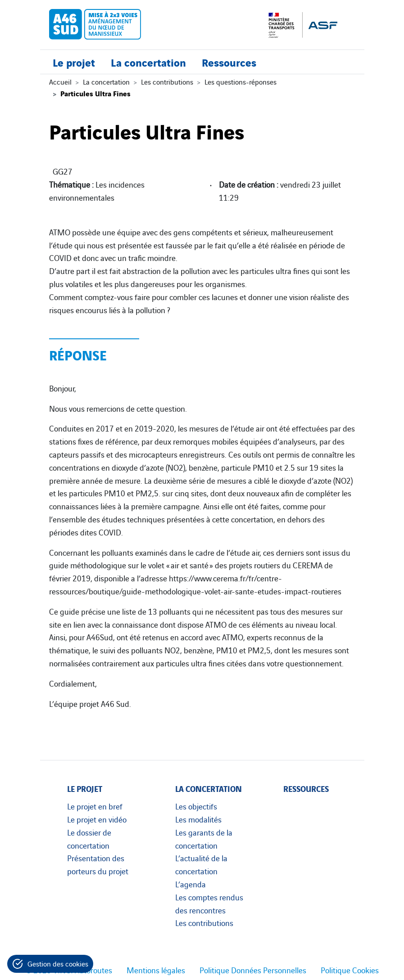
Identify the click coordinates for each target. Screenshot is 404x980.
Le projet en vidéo (97, 819)
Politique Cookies (350, 970)
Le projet (74, 62)
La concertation (148, 62)
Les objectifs (196, 806)
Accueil (60, 81)
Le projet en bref (95, 806)
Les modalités (198, 819)
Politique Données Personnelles (253, 970)
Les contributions (167, 81)
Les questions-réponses (241, 81)
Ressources (229, 62)
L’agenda (191, 884)
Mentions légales (156, 970)
